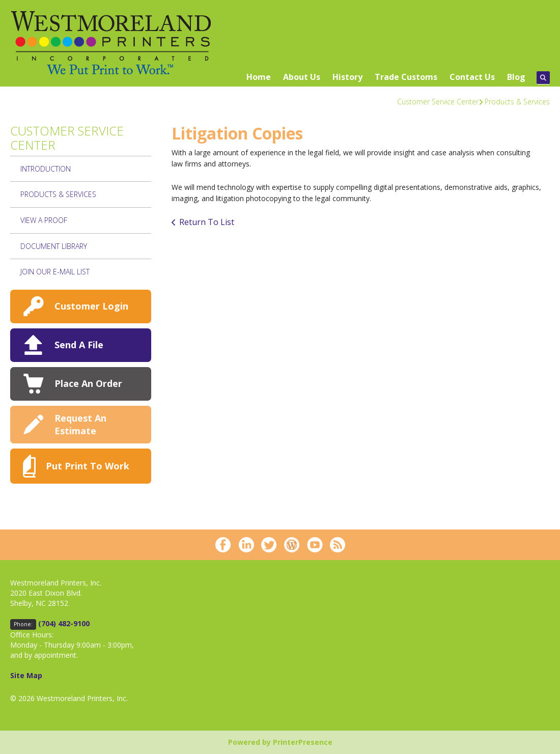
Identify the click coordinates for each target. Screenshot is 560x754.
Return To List (207, 222)
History (347, 77)
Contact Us (472, 77)
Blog (516, 77)
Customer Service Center (438, 102)
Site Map (26, 675)
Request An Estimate (80, 424)
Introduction (46, 169)
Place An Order (88, 383)
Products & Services (517, 102)
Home (259, 77)
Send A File (79, 345)
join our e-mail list (55, 272)
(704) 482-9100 (64, 623)
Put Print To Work (88, 466)
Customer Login (91, 306)
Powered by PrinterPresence (280, 742)
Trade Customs (406, 77)
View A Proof (44, 220)
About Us (302, 77)
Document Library (54, 246)
